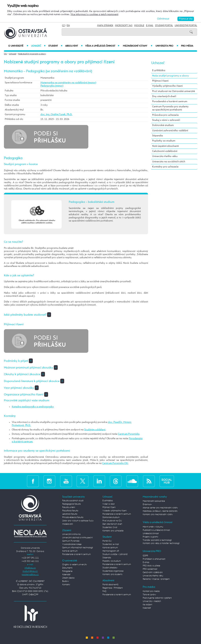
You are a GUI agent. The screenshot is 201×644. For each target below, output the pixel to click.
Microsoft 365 (124, 26)
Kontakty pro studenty (112, 574)
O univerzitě (18, 46)
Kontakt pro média (151, 591)
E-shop (146, 562)
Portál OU (107, 541)
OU (5, 54)
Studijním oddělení (95, 430)
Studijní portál (164, 26)
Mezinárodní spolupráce (154, 501)
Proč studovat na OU (112, 521)
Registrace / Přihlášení (113, 588)
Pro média (187, 46)
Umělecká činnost (151, 534)
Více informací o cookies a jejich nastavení (94, 14)
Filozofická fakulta (70, 511)
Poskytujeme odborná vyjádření (157, 598)
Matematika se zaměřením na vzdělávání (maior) (68, 83)
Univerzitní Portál (186, 26)
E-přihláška (159, 70)
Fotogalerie (67, 571)
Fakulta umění (69, 507)
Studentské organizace (113, 571)
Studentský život (110, 527)
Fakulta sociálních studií (73, 501)
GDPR (145, 556)
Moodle (139, 26)
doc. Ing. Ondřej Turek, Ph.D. (56, 114)
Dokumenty (67, 568)
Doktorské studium (163, 125)
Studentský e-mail (111, 544)
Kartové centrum (70, 551)
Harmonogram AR (111, 551)
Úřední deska (68, 578)
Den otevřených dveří (112, 524)
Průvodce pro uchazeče (165, 115)
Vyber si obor (109, 504)
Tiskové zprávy (149, 595)
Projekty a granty (150, 537)
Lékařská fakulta (70, 514)
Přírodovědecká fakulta (73, 517)
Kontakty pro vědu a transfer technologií (161, 543)
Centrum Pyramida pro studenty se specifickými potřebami (170, 108)
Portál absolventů (110, 585)
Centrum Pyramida (129, 434)
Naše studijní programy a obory (32, 54)
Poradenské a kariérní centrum (170, 102)
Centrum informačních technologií (78, 548)
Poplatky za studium (164, 141)
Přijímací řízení (160, 81)
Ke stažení (147, 605)
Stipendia (158, 136)
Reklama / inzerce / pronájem (156, 579)
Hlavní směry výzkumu (153, 527)
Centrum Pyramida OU (115, 463)
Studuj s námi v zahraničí (166, 120)
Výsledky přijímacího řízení (167, 86)
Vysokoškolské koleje (72, 544)
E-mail (150, 26)
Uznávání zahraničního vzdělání (170, 131)
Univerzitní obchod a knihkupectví (77, 538)
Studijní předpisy (110, 568)
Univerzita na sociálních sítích (169, 162)
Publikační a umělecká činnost (156, 530)
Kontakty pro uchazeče (165, 167)
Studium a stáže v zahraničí (115, 554)
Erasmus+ (147, 504)
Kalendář (66, 575)
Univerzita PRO (167, 46)
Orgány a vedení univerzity (75, 565)
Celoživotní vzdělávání (165, 151)
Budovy (66, 581)
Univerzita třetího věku (165, 156)
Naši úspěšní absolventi (165, 146)
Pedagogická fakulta (71, 504)
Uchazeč (38, 46)
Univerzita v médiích (152, 601)
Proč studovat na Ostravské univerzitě (174, 91)
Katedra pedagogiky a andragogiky (33, 407)
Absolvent (74, 46)
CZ (63, 26)
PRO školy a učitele (151, 566)
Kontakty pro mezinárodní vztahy (158, 514)
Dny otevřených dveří (164, 96)
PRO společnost (150, 569)
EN (68, 26)
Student (55, 46)
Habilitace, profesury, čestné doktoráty (160, 511)
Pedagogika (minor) (52, 86)
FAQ (104, 591)
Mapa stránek (105, 26)
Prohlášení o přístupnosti (154, 559)
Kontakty (66, 585)
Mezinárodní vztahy (138, 46)
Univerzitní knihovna (71, 534)
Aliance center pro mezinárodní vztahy (160, 508)
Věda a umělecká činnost (102, 46)
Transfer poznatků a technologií (157, 540)
